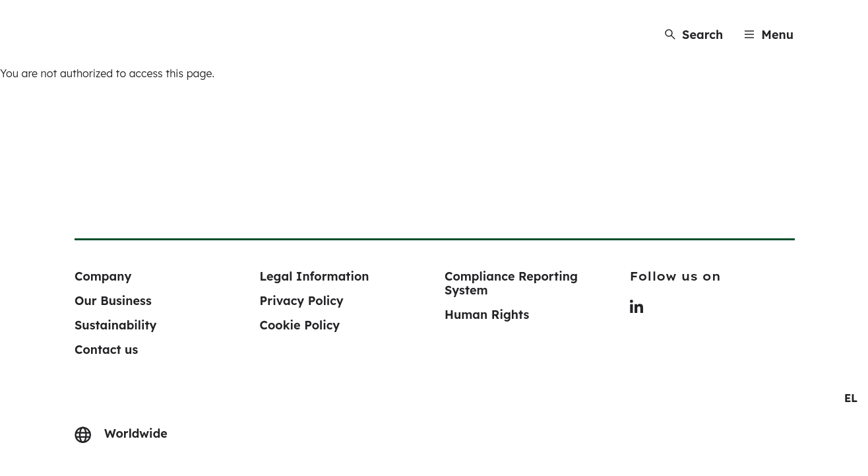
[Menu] (769, 35)
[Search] (694, 35)
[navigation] (851, 398)
